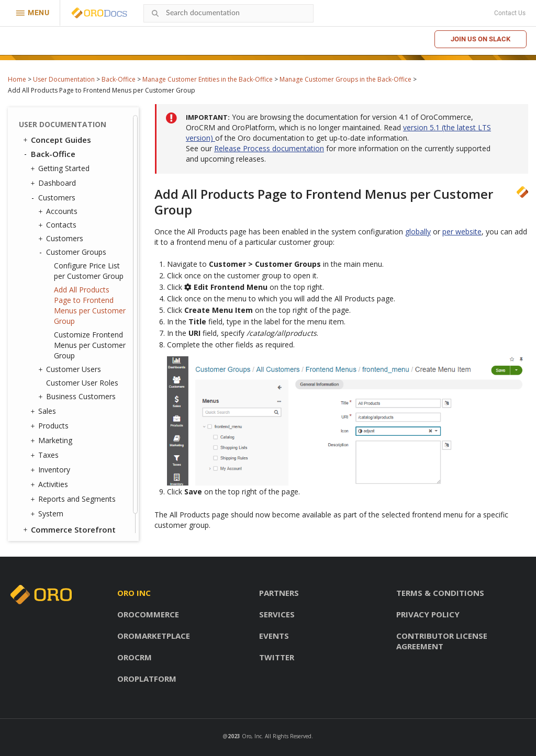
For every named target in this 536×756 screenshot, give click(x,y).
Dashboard (54, 183)
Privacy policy (428, 614)
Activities (51, 484)
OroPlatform (147, 679)
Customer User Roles (82, 383)
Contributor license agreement (442, 641)
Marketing (53, 441)
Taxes (46, 455)
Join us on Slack (481, 39)
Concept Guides (56, 140)
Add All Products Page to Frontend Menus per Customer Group (90, 305)
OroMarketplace (154, 636)
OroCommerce (148, 614)
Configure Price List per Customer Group (89, 271)
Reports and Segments (74, 499)
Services (277, 614)
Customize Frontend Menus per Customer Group (90, 345)
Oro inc (134, 593)
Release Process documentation (269, 148)
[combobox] (228, 13)
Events (274, 636)
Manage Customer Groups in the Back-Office (345, 79)
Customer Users (71, 369)
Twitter (277, 657)
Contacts (59, 225)
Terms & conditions (440, 593)
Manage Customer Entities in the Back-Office (208, 79)
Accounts (59, 211)
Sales (44, 411)
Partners (279, 593)
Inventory (52, 470)
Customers (54, 198)
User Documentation (64, 79)
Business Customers (78, 397)
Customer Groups (74, 252)
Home (17, 79)
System (48, 514)
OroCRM (135, 657)
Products (51, 426)
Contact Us (510, 13)
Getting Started (61, 168)
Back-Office (119, 79)
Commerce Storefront (69, 529)
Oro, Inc (252, 736)
